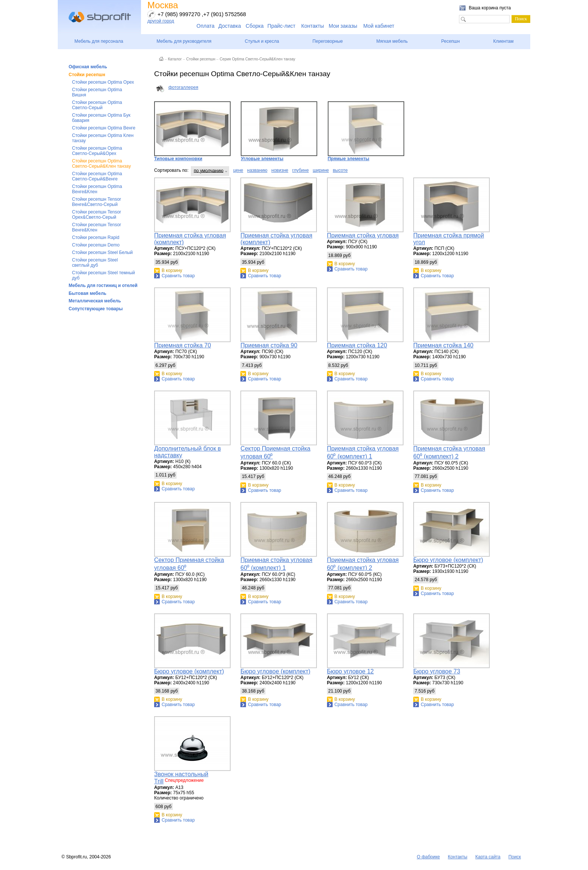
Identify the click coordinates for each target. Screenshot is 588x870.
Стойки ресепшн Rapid (96, 237)
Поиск (515, 857)
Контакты (312, 26)
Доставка (229, 26)
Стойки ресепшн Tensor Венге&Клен (97, 227)
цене (238, 170)
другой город (161, 21)
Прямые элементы (366, 131)
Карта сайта (488, 857)
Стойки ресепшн (87, 75)
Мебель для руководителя (184, 41)
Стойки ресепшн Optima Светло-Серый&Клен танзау (101, 164)
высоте (340, 170)
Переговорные (328, 41)
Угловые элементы (279, 131)
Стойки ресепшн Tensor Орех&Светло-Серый (97, 215)
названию (257, 170)
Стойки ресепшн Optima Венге (104, 128)
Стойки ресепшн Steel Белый (102, 252)
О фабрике (428, 857)
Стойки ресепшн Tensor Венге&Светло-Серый (97, 202)
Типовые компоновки (192, 131)
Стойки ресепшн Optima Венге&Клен (97, 189)
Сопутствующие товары (96, 309)
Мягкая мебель (392, 41)
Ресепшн (450, 41)
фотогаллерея (183, 87)
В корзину (172, 270)
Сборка (255, 26)
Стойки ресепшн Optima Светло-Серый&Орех (97, 151)
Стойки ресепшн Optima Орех (103, 82)
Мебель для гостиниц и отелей (103, 285)
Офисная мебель (88, 67)
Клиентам (503, 41)
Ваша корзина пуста (490, 8)
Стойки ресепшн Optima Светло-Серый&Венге (97, 176)
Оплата (205, 26)
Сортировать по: (171, 170)
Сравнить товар (178, 276)
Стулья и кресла (262, 41)
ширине (321, 170)
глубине (300, 170)
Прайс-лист (281, 26)
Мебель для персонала (99, 41)
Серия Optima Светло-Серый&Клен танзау (258, 59)
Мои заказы (343, 26)
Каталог (175, 59)
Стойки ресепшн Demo (96, 245)
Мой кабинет (379, 26)
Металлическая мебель (95, 301)
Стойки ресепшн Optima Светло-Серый (97, 105)
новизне (280, 170)
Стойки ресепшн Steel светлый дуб (95, 263)
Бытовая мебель (88, 293)
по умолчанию (209, 170)
